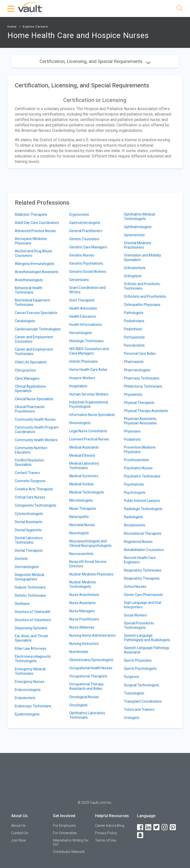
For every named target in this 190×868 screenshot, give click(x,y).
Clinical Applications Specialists (30, 389)
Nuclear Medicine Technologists (83, 584)
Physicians (132, 431)
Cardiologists (25, 321)
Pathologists (134, 313)
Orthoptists (133, 276)
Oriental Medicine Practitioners (138, 245)
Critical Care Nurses (30, 497)
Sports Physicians (138, 660)
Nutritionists (79, 652)
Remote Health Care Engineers (140, 560)
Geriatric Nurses (82, 255)
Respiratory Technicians (143, 570)
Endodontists (25, 698)
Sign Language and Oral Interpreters (142, 605)
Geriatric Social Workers (88, 272)
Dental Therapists (29, 551)
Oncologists (78, 705)
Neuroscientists (81, 554)
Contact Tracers (27, 473)
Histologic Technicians (86, 341)
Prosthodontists (136, 460)
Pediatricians (134, 321)
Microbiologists (81, 500)
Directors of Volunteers (33, 620)
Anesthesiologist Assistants (37, 272)
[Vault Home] (30, 7)
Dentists (21, 559)
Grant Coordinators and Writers (87, 290)
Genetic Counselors (84, 239)
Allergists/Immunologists (35, 264)
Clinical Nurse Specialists (34, 399)
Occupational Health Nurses (91, 668)
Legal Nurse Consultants (88, 431)
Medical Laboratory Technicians (84, 466)
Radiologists (133, 517)
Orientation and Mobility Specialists (142, 257)
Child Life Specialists (31, 362)
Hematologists (81, 333)
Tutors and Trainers (139, 710)
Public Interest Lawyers (142, 501)
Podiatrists (132, 439)
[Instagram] (165, 827)
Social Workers (135, 615)
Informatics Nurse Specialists (92, 415)
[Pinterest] (173, 827)
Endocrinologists (28, 690)
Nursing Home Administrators (92, 635)
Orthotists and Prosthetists (145, 296)
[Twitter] (157, 827)
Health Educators (83, 316)
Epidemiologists (27, 714)
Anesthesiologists (29, 280)
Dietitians (22, 604)
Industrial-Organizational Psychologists (89, 404)
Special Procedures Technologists (139, 625)
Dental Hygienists (28, 530)
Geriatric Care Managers (88, 247)
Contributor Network (69, 852)
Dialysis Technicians (30, 587)
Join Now (19, 840)
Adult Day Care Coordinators (37, 223)
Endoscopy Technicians (33, 706)
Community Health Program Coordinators (37, 430)
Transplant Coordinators (143, 701)
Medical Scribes (82, 484)
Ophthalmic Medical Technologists (139, 217)
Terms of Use (106, 840)
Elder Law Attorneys (31, 649)
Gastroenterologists (85, 223)
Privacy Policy (106, 833)
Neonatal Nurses (82, 525)
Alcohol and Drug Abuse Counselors (34, 253)
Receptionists (135, 525)
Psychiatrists (134, 484)
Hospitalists (78, 386)
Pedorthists (133, 329)
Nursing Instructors (84, 644)
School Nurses (135, 587)
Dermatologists (27, 567)
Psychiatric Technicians (142, 476)
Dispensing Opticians (31, 628)
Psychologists (135, 493)
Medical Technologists (87, 492)
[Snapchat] (141, 835)
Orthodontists (135, 268)
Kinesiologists (80, 423)
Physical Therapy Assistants (146, 411)
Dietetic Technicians (30, 595)
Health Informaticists (86, 325)
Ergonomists (79, 215)
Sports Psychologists (140, 669)
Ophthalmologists (138, 227)
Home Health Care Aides (88, 370)
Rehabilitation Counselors (144, 550)
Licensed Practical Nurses (89, 439)
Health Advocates (83, 308)
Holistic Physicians (83, 361)
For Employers (64, 826)
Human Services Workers (89, 394)
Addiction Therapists (31, 215)
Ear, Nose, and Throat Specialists (31, 638)
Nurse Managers (82, 611)
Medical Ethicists (82, 455)
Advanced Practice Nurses (35, 231)
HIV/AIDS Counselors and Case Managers (89, 351)
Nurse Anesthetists (84, 595)
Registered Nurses (138, 542)
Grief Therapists (82, 300)
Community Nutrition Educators (31, 450)
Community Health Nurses (35, 419)
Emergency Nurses (30, 682)
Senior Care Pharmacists (143, 595)
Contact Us (20, 833)
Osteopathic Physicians (142, 305)
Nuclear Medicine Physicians (91, 574)
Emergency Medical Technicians (30, 671)
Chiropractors (25, 370)
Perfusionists (134, 337)
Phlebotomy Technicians (143, 386)
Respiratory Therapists (142, 578)
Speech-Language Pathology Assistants (147, 650)
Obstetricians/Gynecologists (91, 660)
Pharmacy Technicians (142, 378)
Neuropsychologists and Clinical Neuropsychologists (90, 543)
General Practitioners (86, 231)
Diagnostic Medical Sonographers (29, 577)
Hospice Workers (82, 378)
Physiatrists (133, 395)
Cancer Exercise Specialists (36, 313)
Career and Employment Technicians (34, 352)
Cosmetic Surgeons (30, 481)
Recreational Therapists (143, 533)
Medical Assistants (84, 447)
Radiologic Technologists (143, 509)
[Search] (180, 9)
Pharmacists (134, 362)
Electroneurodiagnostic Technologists (33, 659)
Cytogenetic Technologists (36, 505)
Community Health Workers (36, 440)
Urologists (132, 718)
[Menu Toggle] (11, 9)
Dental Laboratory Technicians (29, 540)
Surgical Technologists (142, 685)
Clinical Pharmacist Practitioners (30, 409)
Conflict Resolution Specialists (29, 462)
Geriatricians (79, 280)
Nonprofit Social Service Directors (88, 564)
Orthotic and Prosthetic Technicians (142, 286)
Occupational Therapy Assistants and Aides (86, 686)
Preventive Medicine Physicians (140, 450)
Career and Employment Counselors (34, 339)
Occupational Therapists (88, 676)
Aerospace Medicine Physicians (31, 241)
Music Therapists (83, 509)
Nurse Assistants (83, 603)
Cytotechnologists (29, 514)
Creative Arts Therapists (34, 489)
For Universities (65, 833)
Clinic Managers (27, 378)
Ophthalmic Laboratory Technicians (87, 715)
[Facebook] (141, 827)
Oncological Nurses (84, 697)
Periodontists (134, 345)
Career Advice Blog (110, 826)
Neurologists (79, 533)
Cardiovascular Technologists (38, 329)
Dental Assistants (29, 522)
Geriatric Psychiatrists (86, 263)
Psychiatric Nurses (138, 468)
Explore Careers (35, 27)
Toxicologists (134, 693)
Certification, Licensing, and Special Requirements (95, 61)
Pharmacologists (137, 370)
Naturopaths (79, 517)
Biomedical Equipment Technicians (32, 302)
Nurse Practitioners (84, 619)
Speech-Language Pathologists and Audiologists (147, 638)
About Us (18, 826)
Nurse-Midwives (82, 627)
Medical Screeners (84, 476)
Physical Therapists (139, 403)
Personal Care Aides (140, 354)
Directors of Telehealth (33, 612)
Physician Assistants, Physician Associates (140, 421)
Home (12, 27)
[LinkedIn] (149, 827)
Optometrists (134, 235)
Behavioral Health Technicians (29, 290)
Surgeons (131, 677)
